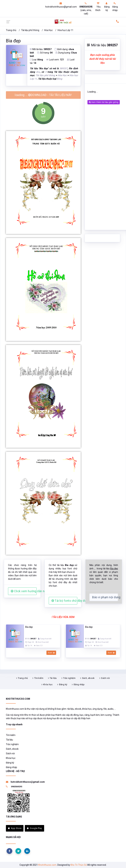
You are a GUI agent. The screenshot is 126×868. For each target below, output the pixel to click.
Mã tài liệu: (41, 49)
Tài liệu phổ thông (30, 30)
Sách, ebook (88, 678)
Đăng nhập (115, 7)
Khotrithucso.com (47, 865)
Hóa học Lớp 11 (65, 30)
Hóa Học (48, 30)
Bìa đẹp (13, 41)
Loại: (36, 60)
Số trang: (45, 53)
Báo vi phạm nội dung (105, 597)
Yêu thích (98, 7)
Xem (51, 653)
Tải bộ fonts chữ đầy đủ (64, 601)
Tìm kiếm (39, 678)
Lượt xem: (55, 60)
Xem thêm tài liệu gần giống (104, 102)
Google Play (34, 828)
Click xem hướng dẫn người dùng (24, 591)
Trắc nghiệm (69, 678)
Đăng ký (107, 7)
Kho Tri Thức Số (79, 865)
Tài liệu (53, 678)
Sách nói (105, 678)
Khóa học (48, 684)
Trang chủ (11, 30)
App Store (15, 828)
